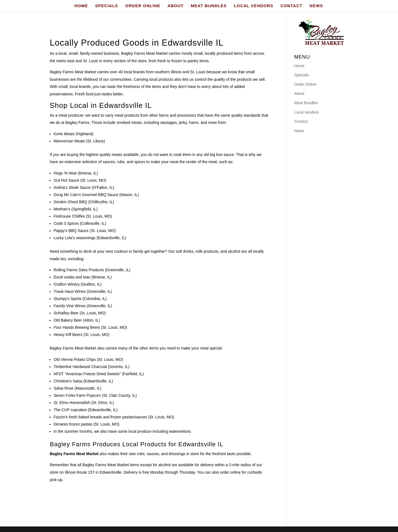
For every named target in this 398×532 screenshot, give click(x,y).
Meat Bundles (306, 103)
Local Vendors (307, 112)
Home (299, 66)
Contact (301, 121)
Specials (302, 75)
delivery (207, 465)
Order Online (305, 84)
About (299, 93)
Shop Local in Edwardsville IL (101, 105)
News (299, 131)
